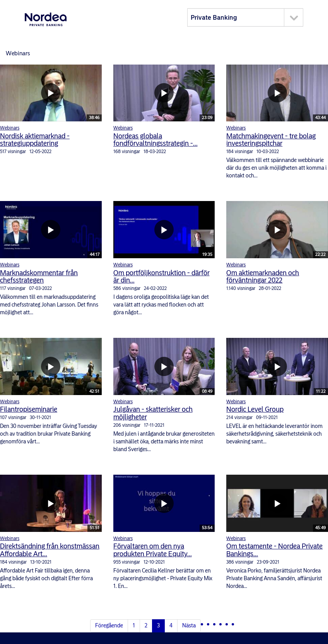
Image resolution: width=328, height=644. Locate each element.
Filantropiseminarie (29, 409)
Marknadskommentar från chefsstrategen (39, 277)
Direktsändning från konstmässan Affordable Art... (50, 550)
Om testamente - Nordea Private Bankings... (274, 550)
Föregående (109, 626)
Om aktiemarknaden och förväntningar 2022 (263, 277)
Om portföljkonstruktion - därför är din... (161, 277)
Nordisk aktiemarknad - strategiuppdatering (35, 140)
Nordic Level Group (255, 409)
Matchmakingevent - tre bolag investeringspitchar (271, 140)
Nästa (189, 626)
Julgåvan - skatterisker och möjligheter (153, 413)
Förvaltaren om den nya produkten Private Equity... (153, 550)
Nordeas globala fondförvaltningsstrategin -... (155, 140)
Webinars (10, 128)
